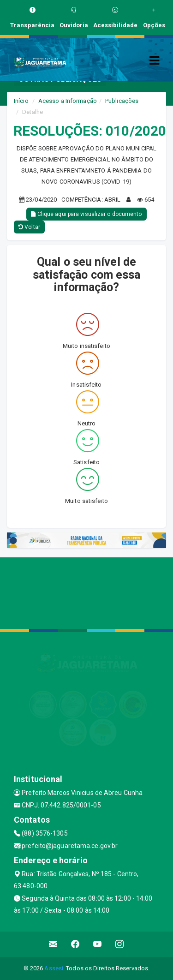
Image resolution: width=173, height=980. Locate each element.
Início (21, 101)
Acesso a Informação (68, 101)
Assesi (54, 968)
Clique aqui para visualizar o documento (86, 214)
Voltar (29, 227)
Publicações (122, 101)
